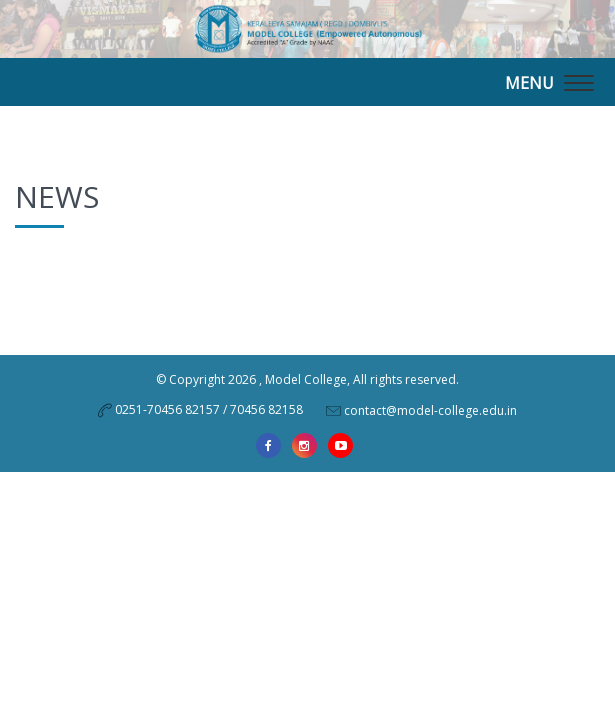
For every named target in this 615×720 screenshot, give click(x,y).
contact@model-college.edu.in (430, 409)
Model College (306, 379)
